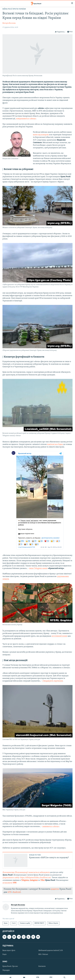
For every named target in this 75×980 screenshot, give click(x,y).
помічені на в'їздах (55, 444)
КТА (38, 977)
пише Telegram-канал (38, 568)
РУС (51, 977)
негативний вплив (59, 636)
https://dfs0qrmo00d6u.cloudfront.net (35, 878)
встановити (8, 883)
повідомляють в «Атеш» (26, 119)
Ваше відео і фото (9, 950)
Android (17, 892)
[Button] (60, 32)
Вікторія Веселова (9, 23)
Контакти (42, 966)
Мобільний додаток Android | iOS (51, 950)
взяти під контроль (41, 135)
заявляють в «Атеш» (51, 827)
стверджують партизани (53, 681)
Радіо (5, 954)
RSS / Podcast (43, 954)
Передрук (6, 970)
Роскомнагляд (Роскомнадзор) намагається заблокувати (26, 872)
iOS (9, 892)
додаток (55, 889)
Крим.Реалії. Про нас (10, 966)
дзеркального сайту (11, 878)
